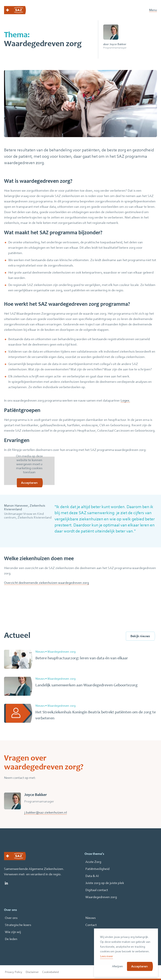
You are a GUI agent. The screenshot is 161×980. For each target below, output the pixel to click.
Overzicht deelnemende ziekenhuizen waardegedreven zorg (46, 583)
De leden (11, 939)
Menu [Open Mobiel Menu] (153, 10)
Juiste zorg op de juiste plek (105, 883)
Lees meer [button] (107, 956)
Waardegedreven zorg (101, 897)
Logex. (125, 400)
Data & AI (92, 876)
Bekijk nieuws (140, 636)
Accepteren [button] (139, 966)
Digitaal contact (97, 890)
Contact (91, 925)
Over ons (11, 918)
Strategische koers (18, 925)
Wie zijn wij (13, 932)
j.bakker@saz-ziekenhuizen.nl (46, 812)
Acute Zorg (93, 862)
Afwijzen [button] (117, 966)
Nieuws (91, 918)
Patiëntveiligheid (97, 869)
